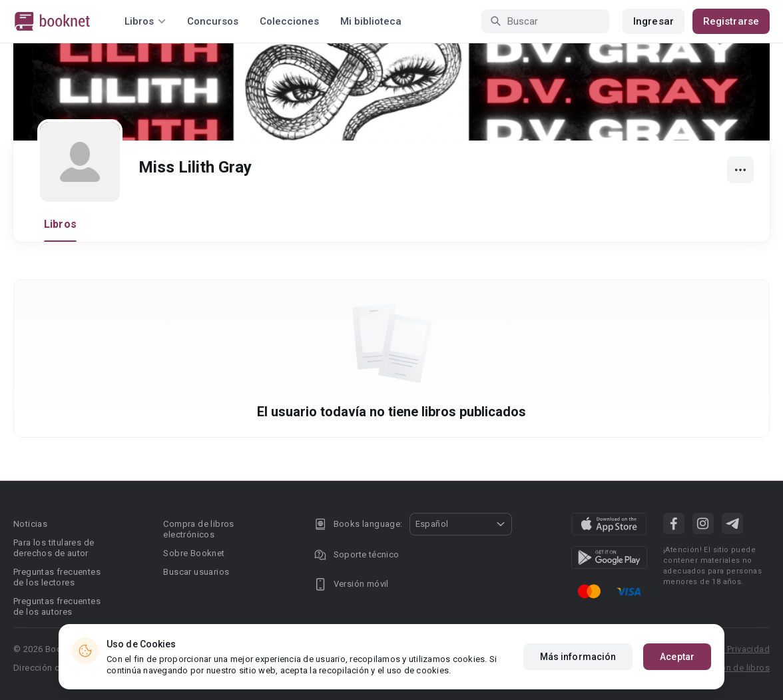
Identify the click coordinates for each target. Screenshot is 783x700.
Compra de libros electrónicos (198, 529)
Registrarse (731, 21)
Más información (578, 659)
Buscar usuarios (196, 572)
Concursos (213, 21)
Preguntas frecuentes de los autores (57, 606)
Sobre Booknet (194, 553)
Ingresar (653, 21)
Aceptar (677, 659)
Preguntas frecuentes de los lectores (57, 577)
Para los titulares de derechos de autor (54, 548)
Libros (60, 224)
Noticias (30, 524)
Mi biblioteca (371, 21)
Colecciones (289, 21)
